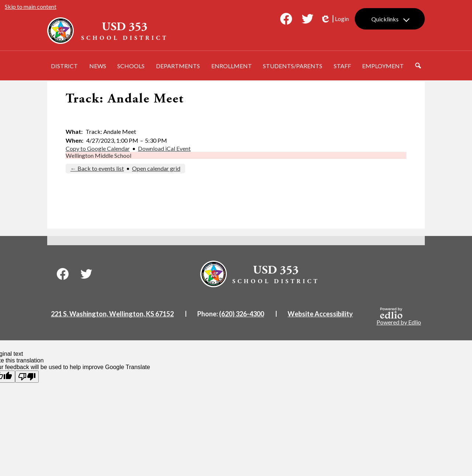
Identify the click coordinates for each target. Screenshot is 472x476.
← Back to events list (97, 168)
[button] (64, 66)
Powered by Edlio (399, 317)
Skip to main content (31, 6)
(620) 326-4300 (242, 314)
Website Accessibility (320, 314)
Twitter (308, 20)
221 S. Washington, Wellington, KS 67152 (112, 314)
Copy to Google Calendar (98, 148)
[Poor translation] (27, 377)
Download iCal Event (164, 148)
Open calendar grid (156, 168)
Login (334, 19)
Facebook (286, 20)
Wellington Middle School (98, 155)
